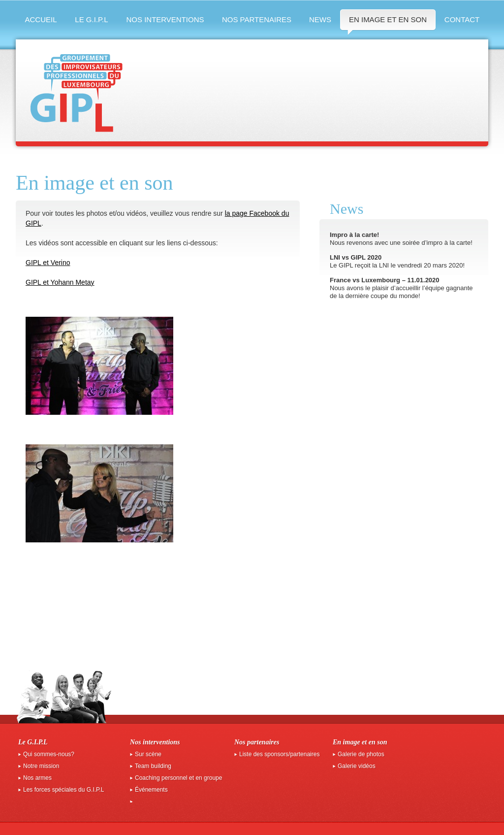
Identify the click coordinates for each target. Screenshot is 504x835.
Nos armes (37, 778)
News (320, 19)
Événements (151, 790)
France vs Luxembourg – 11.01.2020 (385, 280)
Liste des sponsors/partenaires (279, 754)
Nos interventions (165, 19)
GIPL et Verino (48, 263)
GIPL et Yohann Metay (60, 282)
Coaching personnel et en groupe (178, 778)
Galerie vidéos (357, 766)
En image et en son (388, 19)
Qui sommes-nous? (49, 754)
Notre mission (41, 766)
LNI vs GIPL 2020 (356, 257)
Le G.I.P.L (91, 19)
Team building (153, 766)
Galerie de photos (361, 754)
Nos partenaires (257, 19)
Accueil (41, 19)
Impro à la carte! (354, 235)
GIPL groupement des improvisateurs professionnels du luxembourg (77, 93)
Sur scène (148, 754)
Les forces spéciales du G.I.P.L (64, 790)
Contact (462, 19)
